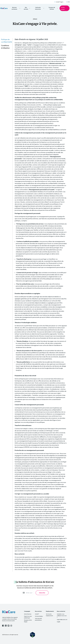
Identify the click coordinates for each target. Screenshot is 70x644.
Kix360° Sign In (59, 2)
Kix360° (37, 614)
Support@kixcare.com (62, 620)
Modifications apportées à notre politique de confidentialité (38, 130)
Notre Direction (28, 614)
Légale (59, 622)
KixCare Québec (39, 616)
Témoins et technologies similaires (32, 121)
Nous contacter (61, 130)
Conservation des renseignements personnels (33, 123)
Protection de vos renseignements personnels (38, 125)
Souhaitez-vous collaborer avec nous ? (62, 616)
